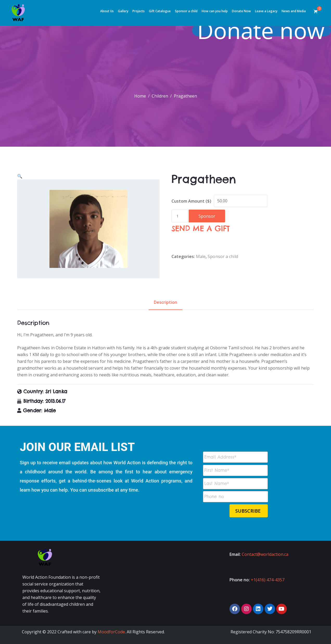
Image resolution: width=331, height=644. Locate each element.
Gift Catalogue (160, 11)
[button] (20, 176)
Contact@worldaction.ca (265, 554)
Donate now (264, 30)
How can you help (215, 11)
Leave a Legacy (266, 11)
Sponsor (207, 216)
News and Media (294, 11)
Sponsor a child (186, 11)
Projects (139, 11)
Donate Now (241, 11)
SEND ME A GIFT (201, 228)
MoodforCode (111, 632)
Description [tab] (166, 302)
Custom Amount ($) (191, 201)
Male (201, 256)
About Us (107, 11)
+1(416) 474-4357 (268, 580)
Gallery (123, 11)
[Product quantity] (180, 216)
